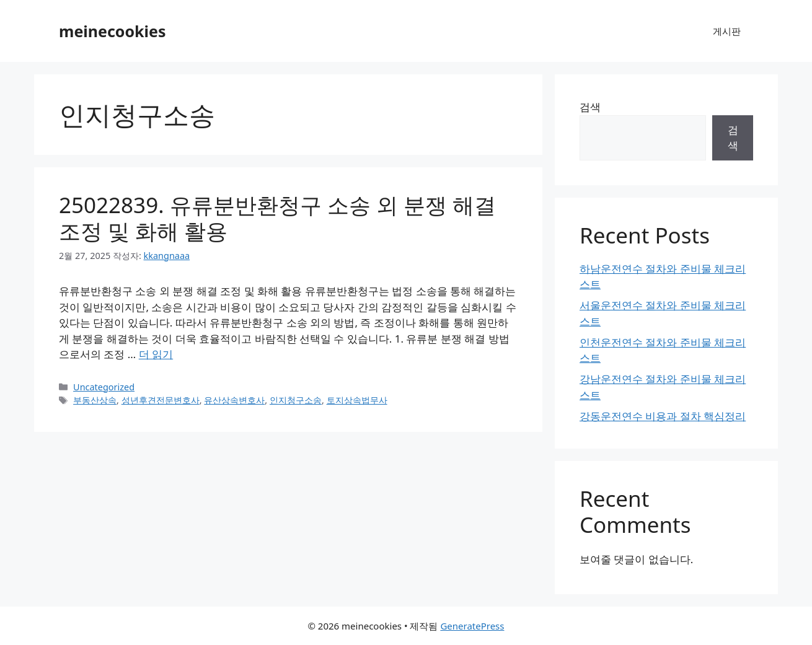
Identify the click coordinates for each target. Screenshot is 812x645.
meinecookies (113, 31)
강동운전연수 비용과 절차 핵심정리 (663, 416)
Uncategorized (104, 387)
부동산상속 (95, 400)
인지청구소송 (296, 400)
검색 (590, 107)
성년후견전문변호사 (161, 400)
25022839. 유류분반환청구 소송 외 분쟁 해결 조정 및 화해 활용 (277, 218)
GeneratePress (472, 626)
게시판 (727, 31)
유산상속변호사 (234, 400)
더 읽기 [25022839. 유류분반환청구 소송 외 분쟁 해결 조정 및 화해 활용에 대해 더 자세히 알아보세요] (156, 354)
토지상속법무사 (357, 400)
